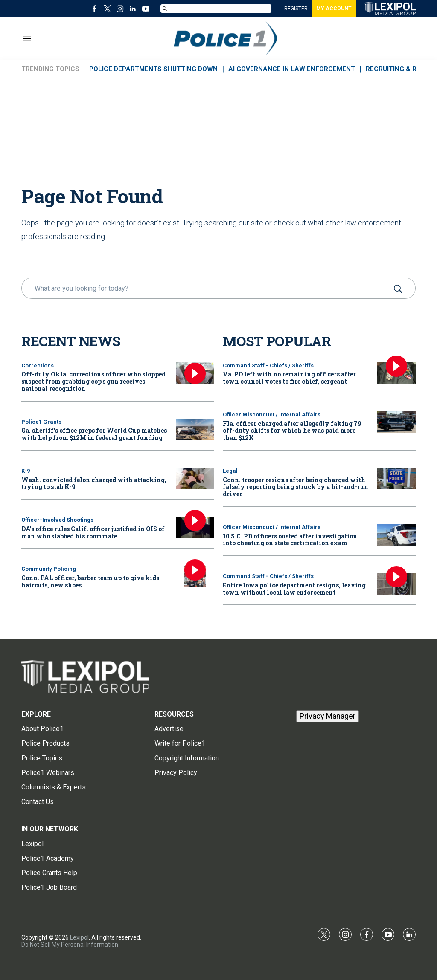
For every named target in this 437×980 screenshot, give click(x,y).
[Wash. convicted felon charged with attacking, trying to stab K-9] (195, 478)
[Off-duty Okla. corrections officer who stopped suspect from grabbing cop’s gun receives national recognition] (195, 373)
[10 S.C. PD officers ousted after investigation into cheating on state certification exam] (396, 535)
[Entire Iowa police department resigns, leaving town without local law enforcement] (396, 584)
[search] (206, 288)
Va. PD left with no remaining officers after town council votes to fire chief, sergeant (289, 378)
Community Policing (49, 569)
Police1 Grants (41, 422)
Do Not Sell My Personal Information (70, 945)
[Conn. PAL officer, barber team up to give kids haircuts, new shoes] (195, 577)
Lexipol (79, 937)
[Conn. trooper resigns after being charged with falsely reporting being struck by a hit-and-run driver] (396, 478)
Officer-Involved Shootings (57, 520)
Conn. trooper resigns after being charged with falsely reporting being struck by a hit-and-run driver (296, 487)
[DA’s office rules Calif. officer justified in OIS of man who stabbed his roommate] (195, 528)
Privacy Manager (328, 716)
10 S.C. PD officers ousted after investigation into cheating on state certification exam (290, 540)
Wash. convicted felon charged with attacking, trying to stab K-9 (94, 483)
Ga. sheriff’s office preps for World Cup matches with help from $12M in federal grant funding (94, 434)
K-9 (26, 471)
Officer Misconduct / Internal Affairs (272, 415)
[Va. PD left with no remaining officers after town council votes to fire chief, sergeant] (396, 373)
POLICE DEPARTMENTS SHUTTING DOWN (153, 69)
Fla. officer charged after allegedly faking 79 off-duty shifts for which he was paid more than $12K (292, 431)
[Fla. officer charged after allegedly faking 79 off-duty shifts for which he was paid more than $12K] (396, 422)
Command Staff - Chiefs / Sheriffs (268, 366)
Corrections (38, 366)
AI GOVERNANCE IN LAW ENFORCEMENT (292, 69)
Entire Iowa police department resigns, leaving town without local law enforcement (294, 589)
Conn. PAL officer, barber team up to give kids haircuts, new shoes (90, 581)
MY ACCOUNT (334, 9)
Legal (230, 471)
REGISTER (296, 9)
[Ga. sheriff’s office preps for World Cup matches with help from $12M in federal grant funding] (195, 429)
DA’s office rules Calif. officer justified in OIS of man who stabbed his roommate (93, 532)
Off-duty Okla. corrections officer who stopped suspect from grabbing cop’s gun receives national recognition (93, 381)
